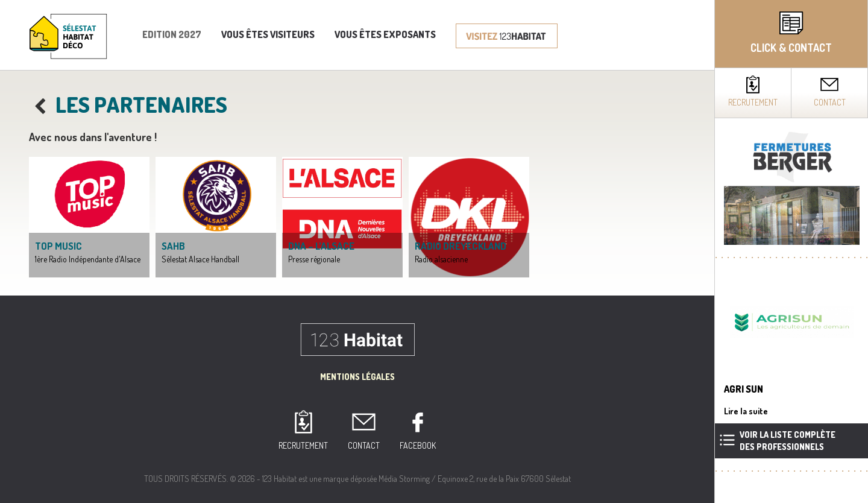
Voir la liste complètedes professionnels (788, 441)
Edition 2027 (172, 34)
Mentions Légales (357, 377)
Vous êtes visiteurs (268, 34)
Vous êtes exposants (385, 34)
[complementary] (791, 251)
